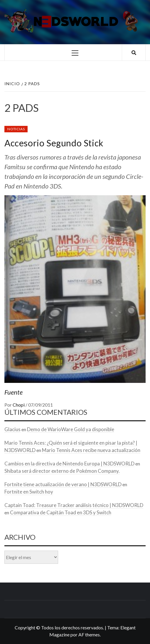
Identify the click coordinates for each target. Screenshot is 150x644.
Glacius (12, 429)
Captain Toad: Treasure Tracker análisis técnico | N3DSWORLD (74, 505)
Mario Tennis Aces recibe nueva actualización (91, 450)
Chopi (19, 405)
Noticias (16, 129)
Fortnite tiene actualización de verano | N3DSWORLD (63, 484)
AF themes (89, 634)
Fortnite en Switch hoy (29, 492)
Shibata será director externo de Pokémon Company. (62, 471)
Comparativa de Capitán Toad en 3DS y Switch (61, 512)
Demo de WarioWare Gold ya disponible (71, 429)
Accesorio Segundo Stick (54, 143)
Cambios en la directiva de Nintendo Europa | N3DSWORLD (69, 464)
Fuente (14, 392)
